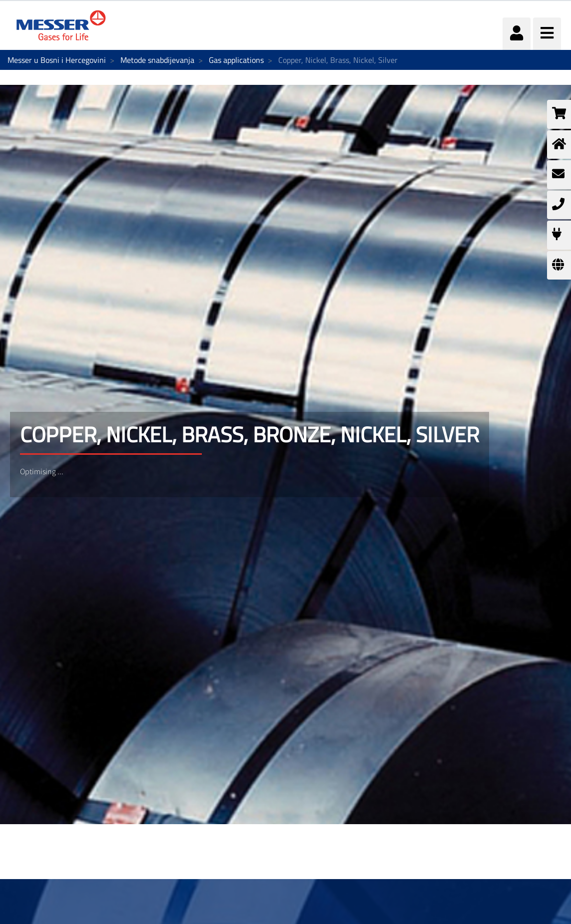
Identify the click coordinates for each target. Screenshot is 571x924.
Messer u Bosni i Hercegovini (57, 60)
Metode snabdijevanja (157, 60)
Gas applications (236, 60)
